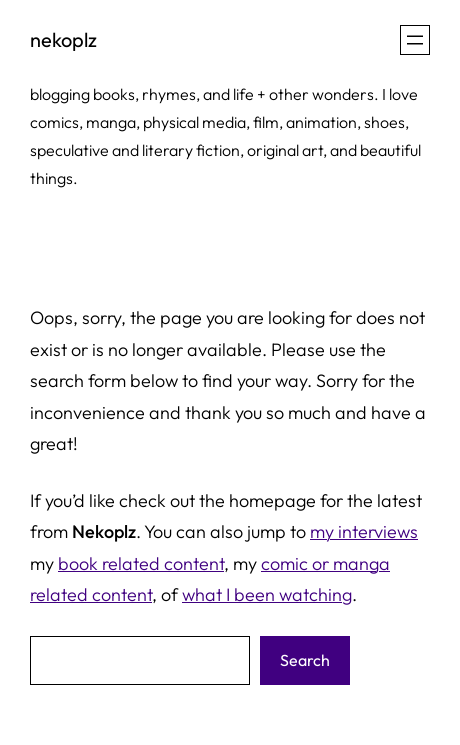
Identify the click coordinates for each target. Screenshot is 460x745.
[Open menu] (415, 40)
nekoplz (63, 39)
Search (305, 660)
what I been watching (267, 594)
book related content (141, 563)
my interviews (364, 531)
